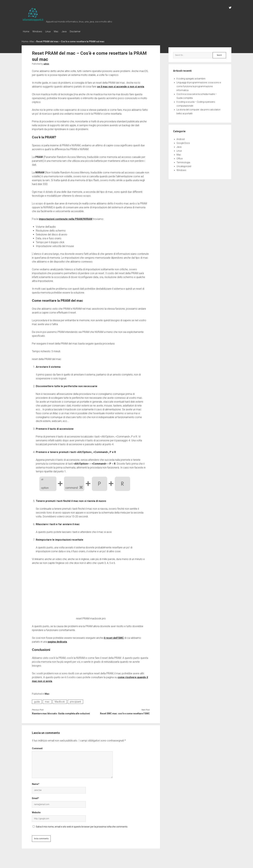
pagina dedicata (57, 641)
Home (26, 31)
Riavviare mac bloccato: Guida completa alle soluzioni (61, 713)
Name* (36, 783)
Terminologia (183, 161)
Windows (39, 31)
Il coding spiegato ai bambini (191, 78)
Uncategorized (184, 165)
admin (46, 63)
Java (71, 31)
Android (181, 138)
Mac (61, 31)
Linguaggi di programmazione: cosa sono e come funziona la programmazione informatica (199, 85)
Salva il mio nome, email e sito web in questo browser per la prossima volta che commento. (82, 826)
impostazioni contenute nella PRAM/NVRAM (66, 218)
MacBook (60, 701)
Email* (35, 797)
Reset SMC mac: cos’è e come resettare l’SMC (125, 713)
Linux (51, 31)
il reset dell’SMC (114, 637)
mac (47, 701)
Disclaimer (83, 31)
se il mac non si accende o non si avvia (121, 86)
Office (180, 158)
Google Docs (183, 142)
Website (36, 812)
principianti (75, 701)
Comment (37, 747)
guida (37, 701)
